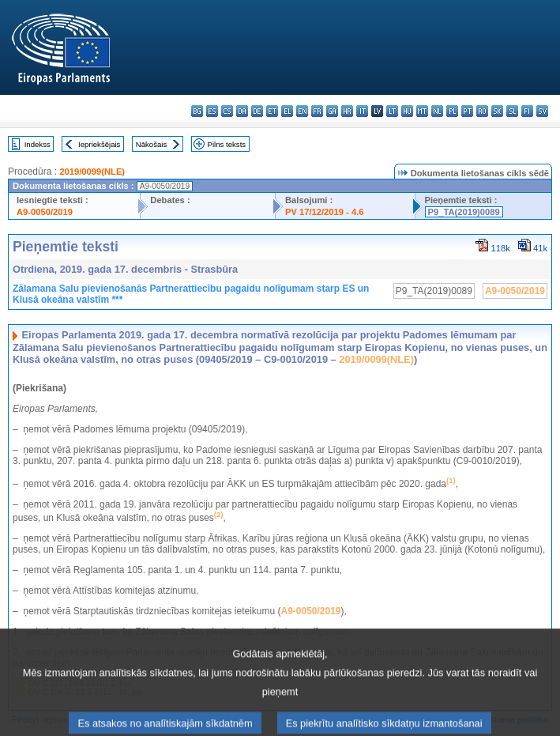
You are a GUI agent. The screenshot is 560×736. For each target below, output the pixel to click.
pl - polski (452, 111)
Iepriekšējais (99, 144)
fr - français (317, 111)
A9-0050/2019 (45, 212)
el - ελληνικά (287, 111)
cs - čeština (227, 111)
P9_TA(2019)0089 (464, 212)
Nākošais (151, 144)
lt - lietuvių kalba (392, 111)
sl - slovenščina (512, 111)
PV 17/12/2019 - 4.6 (325, 212)
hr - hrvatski (347, 111)
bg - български (197, 111)
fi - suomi (527, 111)
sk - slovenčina (497, 111)
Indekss (38, 144)
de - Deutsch (257, 111)
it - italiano (362, 111)
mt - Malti (422, 111)
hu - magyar (407, 111)
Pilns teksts (227, 144)
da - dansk (242, 111)
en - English (302, 111)
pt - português (467, 111)
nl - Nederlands (437, 111)
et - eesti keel (272, 111)
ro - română (482, 111)
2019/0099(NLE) (92, 172)
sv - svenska (542, 111)
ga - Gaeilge (332, 111)
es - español (212, 111)
